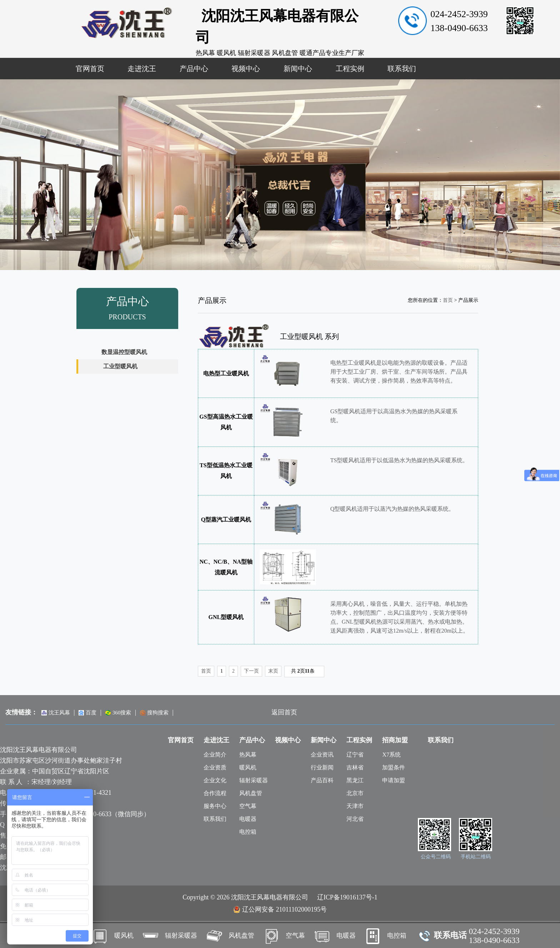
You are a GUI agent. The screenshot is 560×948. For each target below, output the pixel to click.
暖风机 (248, 767)
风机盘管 (251, 793)
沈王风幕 (56, 713)
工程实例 (350, 69)
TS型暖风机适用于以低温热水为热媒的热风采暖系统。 (399, 460)
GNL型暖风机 (226, 617)
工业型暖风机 (120, 366)
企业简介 (215, 755)
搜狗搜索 (154, 713)
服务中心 (215, 806)
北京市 (355, 793)
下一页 (251, 671)
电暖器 (248, 819)
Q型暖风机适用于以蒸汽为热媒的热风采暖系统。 (392, 509)
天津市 (355, 806)
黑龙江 (355, 780)
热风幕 (248, 755)
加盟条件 (394, 767)
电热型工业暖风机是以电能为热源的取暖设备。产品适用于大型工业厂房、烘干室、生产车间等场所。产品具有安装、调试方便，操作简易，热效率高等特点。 (399, 372)
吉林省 (355, 767)
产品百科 (322, 780)
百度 (87, 713)
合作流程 (215, 793)
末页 (273, 671)
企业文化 (215, 780)
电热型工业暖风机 (226, 373)
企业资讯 (322, 755)
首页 (448, 300)
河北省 (355, 819)
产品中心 (194, 69)
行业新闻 (322, 767)
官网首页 (90, 69)
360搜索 (118, 713)
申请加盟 (394, 780)
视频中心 (246, 69)
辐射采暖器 (254, 780)
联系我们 (402, 69)
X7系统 (391, 755)
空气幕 (248, 806)
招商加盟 (395, 740)
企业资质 (215, 767)
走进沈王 (142, 69)
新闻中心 (298, 69)
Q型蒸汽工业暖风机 (226, 520)
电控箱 (248, 832)
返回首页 (284, 712)
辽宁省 (355, 755)
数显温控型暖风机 (124, 352)
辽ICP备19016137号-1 (347, 897)
